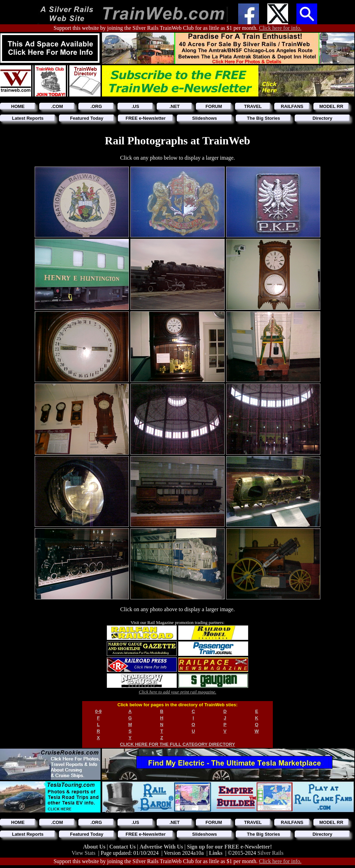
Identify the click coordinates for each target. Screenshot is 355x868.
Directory (322, 118)
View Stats (83, 853)
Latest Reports (28, 118)
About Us (95, 847)
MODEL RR (331, 106)
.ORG (96, 106)
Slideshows (205, 118)
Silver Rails (271, 853)
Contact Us (123, 847)
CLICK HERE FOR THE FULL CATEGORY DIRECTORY (177, 744)
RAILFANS (292, 106)
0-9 (98, 711)
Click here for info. (280, 28)
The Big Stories (263, 118)
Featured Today (87, 118)
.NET (175, 106)
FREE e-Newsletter (146, 118)
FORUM (214, 106)
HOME (18, 106)
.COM (57, 106)
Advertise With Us (162, 847)
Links (216, 853)
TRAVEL (253, 106)
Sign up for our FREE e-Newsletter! (229, 847)
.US (136, 106)
